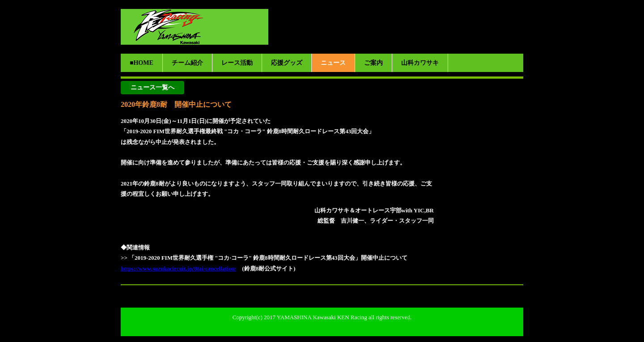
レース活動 (237, 63)
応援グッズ (287, 63)
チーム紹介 (187, 63)
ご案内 (373, 63)
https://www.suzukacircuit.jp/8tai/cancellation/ (178, 268)
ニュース (333, 63)
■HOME (142, 63)
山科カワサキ (420, 63)
